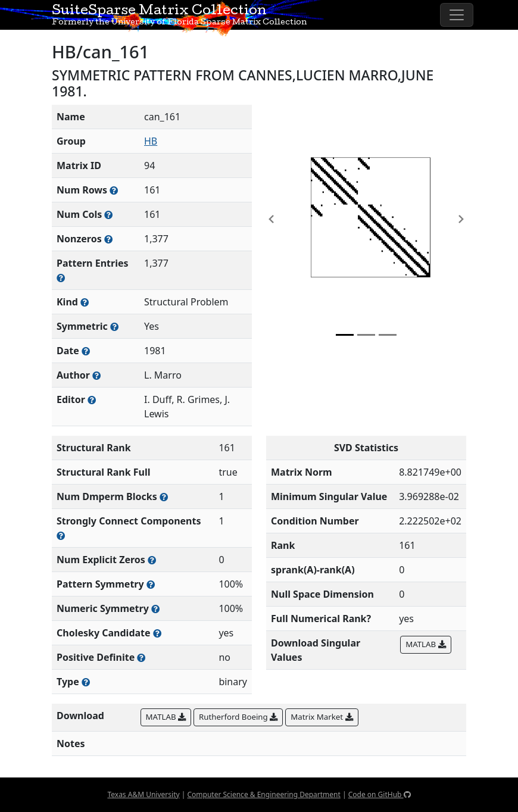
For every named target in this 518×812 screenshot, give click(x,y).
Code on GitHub (380, 794)
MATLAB (425, 644)
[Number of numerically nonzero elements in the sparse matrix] (108, 239)
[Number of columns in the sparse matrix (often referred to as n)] (108, 215)
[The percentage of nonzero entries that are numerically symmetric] (155, 609)
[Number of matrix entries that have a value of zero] (152, 560)
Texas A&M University (143, 794)
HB (151, 141)
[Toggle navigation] (457, 15)
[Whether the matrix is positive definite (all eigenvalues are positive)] (141, 658)
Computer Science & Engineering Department (263, 794)
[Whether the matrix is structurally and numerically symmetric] (114, 327)
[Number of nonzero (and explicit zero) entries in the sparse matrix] (61, 278)
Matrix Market (322, 717)
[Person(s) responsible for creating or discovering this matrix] (96, 375)
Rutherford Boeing (238, 717)
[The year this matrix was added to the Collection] (86, 351)
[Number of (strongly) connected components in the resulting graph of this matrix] (61, 535)
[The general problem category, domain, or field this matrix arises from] (85, 302)
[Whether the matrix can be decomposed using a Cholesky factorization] (157, 633)
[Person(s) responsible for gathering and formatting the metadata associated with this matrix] (92, 400)
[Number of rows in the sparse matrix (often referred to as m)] (114, 190)
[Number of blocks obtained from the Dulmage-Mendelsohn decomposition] (164, 497)
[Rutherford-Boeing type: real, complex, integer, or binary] (86, 682)
